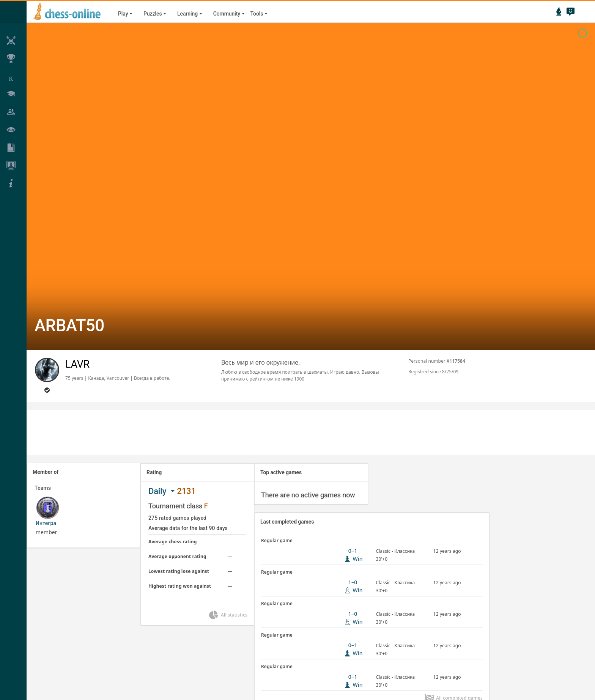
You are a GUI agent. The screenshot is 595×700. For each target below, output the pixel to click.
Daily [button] (158, 491)
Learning (187, 14)
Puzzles (153, 14)
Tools (257, 14)
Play (123, 14)
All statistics (228, 615)
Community (227, 14)
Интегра (46, 523)
